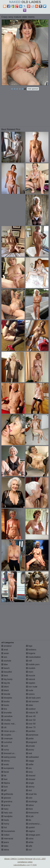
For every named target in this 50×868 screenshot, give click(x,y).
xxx (29, 850)
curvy (5, 750)
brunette (6, 713)
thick (29, 809)
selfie (30, 764)
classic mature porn (12, 724)
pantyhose (32, 735)
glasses (6, 798)
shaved (31, 776)
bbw (5, 664)
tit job (30, 816)
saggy (30, 761)
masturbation (33, 657)
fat (4, 776)
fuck (5, 787)
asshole (6, 661)
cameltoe (7, 716)
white (30, 842)
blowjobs (7, 698)
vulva (30, 839)
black (5, 690)
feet (4, 779)
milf (29, 661)
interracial (7, 839)
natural (30, 679)
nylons (30, 694)
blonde (6, 694)
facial (5, 772)
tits (29, 820)
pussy (30, 750)
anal (5, 650)
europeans (8, 768)
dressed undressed (12, 753)
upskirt (30, 827)
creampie (7, 739)
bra (4, 709)
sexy (29, 772)
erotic (5, 764)
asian (5, 653)
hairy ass (7, 813)
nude (30, 690)
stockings (32, 802)
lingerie (31, 653)
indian (5, 835)
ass (4, 657)
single (30, 783)
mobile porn (33, 664)
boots (5, 705)
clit (4, 727)
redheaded (32, 757)
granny (6, 805)
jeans (5, 842)
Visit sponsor (33, 89)
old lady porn (33, 698)
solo (29, 798)
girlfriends (7, 794)
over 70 (31, 727)
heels (5, 820)
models (31, 668)
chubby (6, 720)
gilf (4, 790)
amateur (6, 646)
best (5, 676)
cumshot (7, 742)
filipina (6, 783)
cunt (5, 746)
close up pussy (10, 731)
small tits (31, 794)
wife (29, 846)
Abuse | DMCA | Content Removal (18, 859)
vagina (30, 831)
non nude (32, 687)
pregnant (31, 742)
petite (30, 739)
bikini (5, 687)
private (30, 746)
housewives (8, 831)
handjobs (7, 816)
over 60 (31, 724)
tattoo (30, 805)
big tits (6, 683)
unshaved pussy (35, 824)
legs (29, 646)
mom (30, 672)
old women (32, 701)
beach (5, 668)
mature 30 (32, 713)
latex (5, 846)
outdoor (31, 709)
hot (4, 827)
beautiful (7, 672)
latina (5, 850)
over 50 (31, 720)
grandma (7, 802)
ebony (5, 761)
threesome (32, 813)
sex (29, 768)
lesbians (31, 650)
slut (29, 790)
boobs (5, 701)
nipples (31, 683)
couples (6, 735)
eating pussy (9, 757)
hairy (5, 809)
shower (31, 779)
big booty (7, 679)
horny (5, 824)
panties (31, 731)
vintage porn (33, 835)
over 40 (31, 716)
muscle (31, 676)
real (29, 753)
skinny (30, 787)
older (30, 705)
